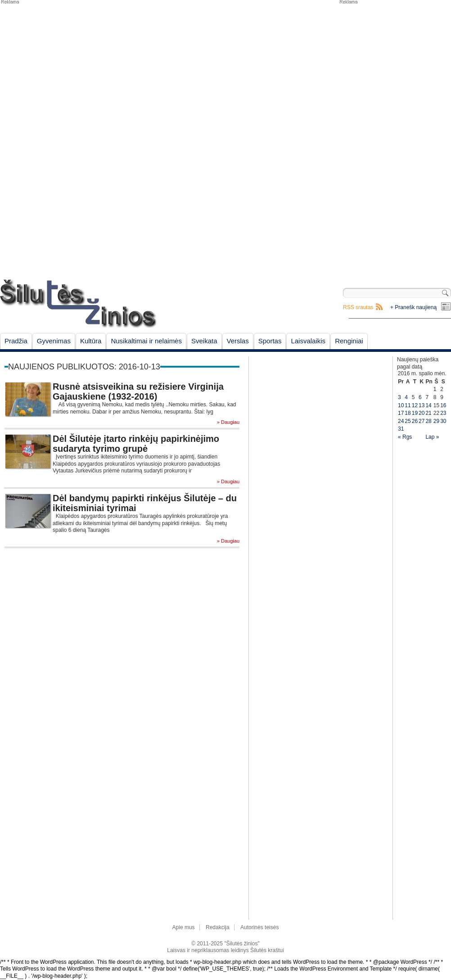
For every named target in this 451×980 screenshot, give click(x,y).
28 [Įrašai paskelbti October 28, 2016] (428, 421)
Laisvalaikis (308, 341)
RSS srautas (358, 307)
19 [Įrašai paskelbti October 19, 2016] (415, 413)
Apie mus (184, 927)
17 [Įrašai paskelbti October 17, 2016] (401, 413)
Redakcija (218, 927)
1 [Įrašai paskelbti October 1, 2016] (435, 389)
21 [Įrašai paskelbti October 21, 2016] (428, 413)
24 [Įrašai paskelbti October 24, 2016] (401, 421)
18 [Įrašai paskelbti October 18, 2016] (408, 413)
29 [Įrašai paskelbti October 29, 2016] (436, 421)
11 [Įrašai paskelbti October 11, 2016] (408, 405)
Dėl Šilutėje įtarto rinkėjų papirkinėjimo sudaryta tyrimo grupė (136, 444)
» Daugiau (228, 422)
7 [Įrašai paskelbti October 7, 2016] (427, 397)
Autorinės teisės (259, 927)
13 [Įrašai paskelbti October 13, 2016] (422, 405)
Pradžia (16, 341)
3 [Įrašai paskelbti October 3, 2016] (399, 397)
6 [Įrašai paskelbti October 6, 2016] (420, 397)
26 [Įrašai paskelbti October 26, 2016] (415, 421)
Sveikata (204, 341)
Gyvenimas (54, 341)
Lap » (432, 437)
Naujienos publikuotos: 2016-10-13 (84, 367)
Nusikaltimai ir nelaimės (146, 341)
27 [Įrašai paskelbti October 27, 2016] (422, 421)
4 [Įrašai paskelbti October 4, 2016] (406, 397)
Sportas (270, 341)
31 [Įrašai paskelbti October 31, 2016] (401, 429)
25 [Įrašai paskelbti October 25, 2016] (408, 421)
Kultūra (91, 341)
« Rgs (405, 437)
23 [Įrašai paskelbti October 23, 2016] (443, 413)
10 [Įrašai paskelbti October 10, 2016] (401, 405)
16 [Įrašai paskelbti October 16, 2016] (443, 405)
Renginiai (349, 341)
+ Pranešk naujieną (413, 307)
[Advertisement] (389, 139)
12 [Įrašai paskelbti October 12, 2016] (415, 405)
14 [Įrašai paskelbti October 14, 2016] (428, 405)
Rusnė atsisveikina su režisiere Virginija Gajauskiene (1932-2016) (138, 391)
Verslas (238, 341)
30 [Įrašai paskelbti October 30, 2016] (443, 421)
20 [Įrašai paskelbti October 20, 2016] (422, 413)
